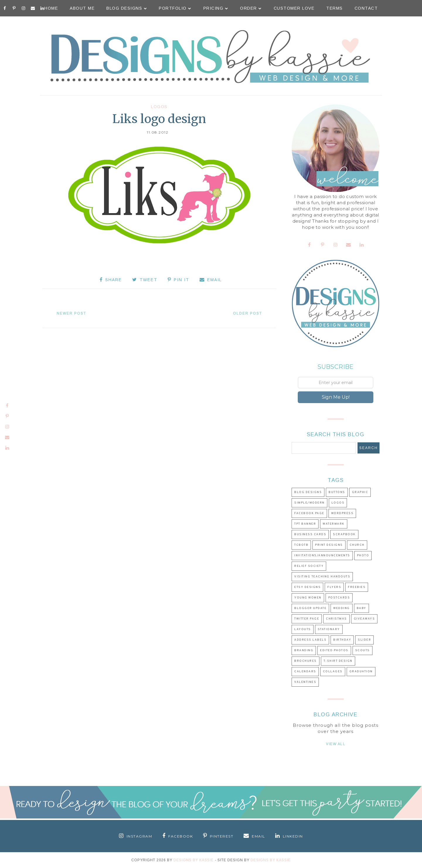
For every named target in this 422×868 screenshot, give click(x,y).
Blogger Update (310, 608)
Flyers (334, 587)
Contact (366, 8)
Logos (159, 107)
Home (51, 8)
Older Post (247, 313)
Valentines (305, 682)
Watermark (334, 524)
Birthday (342, 640)
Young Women (308, 598)
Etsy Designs (307, 587)
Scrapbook (344, 534)
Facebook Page (309, 513)
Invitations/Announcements (322, 556)
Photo (363, 556)
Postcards (339, 598)
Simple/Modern (309, 503)
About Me (82, 8)
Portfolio (175, 8)
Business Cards (310, 534)
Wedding (342, 608)
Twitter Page (307, 619)
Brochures (306, 661)
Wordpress (342, 513)
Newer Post (71, 313)
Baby (361, 608)
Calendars (305, 672)
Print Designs (329, 545)
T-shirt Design (338, 661)
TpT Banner (305, 524)
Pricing (216, 8)
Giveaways (364, 619)
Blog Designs (127, 8)
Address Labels (310, 640)
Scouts (363, 650)
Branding (304, 650)
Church (357, 545)
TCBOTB (301, 545)
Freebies (357, 587)
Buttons (337, 492)
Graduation (361, 672)
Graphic (360, 492)
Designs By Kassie (194, 860)
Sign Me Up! (336, 397)
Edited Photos (334, 650)
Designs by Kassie (271, 860)
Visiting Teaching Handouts (322, 577)
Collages (333, 672)
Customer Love (294, 8)
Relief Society (309, 566)
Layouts (303, 629)
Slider (364, 640)
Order (251, 8)
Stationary (329, 629)
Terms (335, 8)
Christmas (336, 619)
